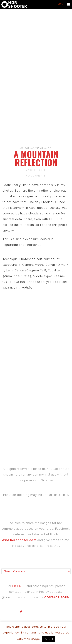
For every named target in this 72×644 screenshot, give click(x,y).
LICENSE (19, 586)
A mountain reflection (36, 158)
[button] (62, 4)
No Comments (36, 176)
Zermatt (46, 148)
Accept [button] (49, 639)
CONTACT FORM (57, 597)
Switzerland (29, 148)
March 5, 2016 (36, 170)
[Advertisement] (36, 104)
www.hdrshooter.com (19, 540)
